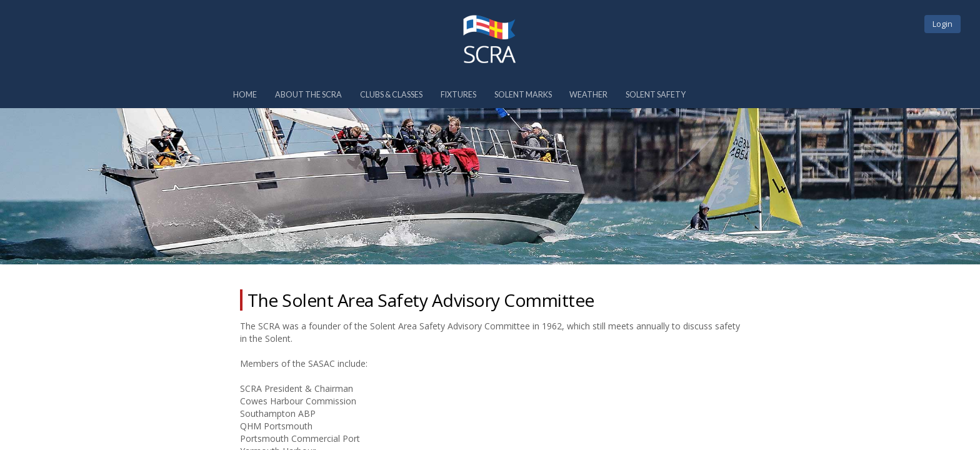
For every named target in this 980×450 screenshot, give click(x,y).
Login (942, 24)
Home (245, 95)
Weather (588, 95)
